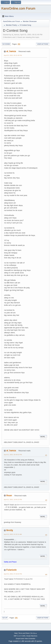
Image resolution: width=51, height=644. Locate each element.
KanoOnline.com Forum (18, 8)
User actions (43, 44)
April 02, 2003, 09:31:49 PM (13, 55)
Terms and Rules (24, 633)
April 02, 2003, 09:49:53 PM (13, 455)
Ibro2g (10, 530)
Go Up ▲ (34, 633)
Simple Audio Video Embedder (25, 639)
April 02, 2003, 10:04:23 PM (13, 500)
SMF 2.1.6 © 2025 (20, 636)
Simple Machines (32, 636)
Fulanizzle (11, 570)
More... (43, 437)
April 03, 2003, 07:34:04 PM (13, 574)
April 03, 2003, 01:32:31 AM (13, 534)
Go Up (5, 618)
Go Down (6, 44)
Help (16, 633)
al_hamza (11, 51)
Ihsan (9, 495)
